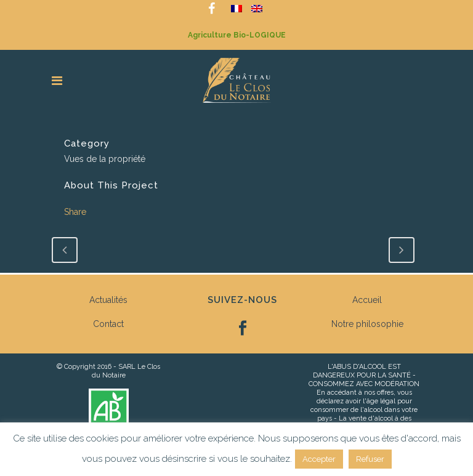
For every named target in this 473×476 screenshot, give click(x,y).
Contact (108, 324)
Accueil (367, 300)
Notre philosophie (367, 324)
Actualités (108, 300)
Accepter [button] (319, 459)
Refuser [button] (370, 459)
